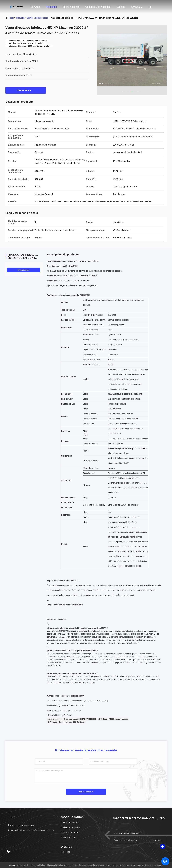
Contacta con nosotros (98, 7)
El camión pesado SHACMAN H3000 (80, 719)
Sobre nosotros (71, 7)
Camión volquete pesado (38, 18)
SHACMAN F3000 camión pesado (113, 719)
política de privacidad (18, 865)
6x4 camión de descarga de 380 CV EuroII (66, 722)
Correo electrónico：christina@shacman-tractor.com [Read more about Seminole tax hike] (30, 830)
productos (20, 18)
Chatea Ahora (25, 90)
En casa (35, 7)
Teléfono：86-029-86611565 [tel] (20, 825)
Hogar (11, 18)
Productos (51, 7)
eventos (121, 7)
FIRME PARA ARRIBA (158, 840)
